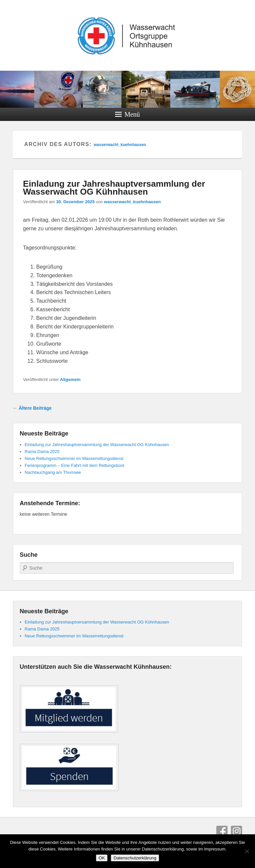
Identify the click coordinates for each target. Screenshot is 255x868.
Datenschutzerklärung (135, 858)
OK (102, 858)
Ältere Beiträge (32, 408)
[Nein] (247, 851)
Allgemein (70, 379)
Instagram (236, 831)
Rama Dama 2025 (42, 452)
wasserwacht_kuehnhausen (120, 145)
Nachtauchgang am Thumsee (53, 472)
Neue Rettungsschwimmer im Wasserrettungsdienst (74, 458)
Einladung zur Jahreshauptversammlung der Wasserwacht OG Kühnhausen (114, 188)
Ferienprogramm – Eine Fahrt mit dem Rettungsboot (75, 465)
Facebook (222, 831)
